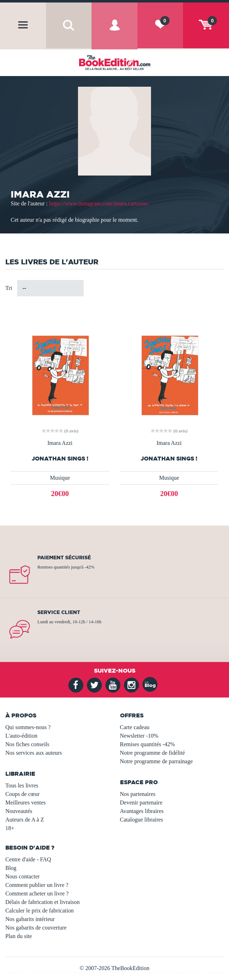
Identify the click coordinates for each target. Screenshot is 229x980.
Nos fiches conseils (27, 744)
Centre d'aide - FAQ (28, 859)
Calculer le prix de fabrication (40, 911)
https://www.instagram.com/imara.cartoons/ (99, 203)
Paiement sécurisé (64, 558)
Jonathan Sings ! (60, 459)
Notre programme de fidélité (153, 753)
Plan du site (19, 936)
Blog (11, 868)
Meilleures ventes (25, 803)
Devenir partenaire (141, 803)
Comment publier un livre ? (37, 885)
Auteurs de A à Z (25, 820)
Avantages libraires (142, 811)
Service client (59, 612)
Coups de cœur (22, 794)
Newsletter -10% (139, 736)
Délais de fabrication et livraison (43, 902)
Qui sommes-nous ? (28, 727)
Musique (60, 478)
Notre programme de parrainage (157, 761)
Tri (9, 288)
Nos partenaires (138, 794)
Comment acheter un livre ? (37, 893)
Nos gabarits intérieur (30, 919)
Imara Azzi (60, 443)
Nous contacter (22, 876)
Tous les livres (22, 785)
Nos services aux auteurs (34, 753)
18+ (10, 828)
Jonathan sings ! (169, 459)
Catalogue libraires (142, 820)
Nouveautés (19, 811)
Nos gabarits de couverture (36, 928)
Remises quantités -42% (148, 744)
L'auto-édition (21, 736)
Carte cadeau (135, 727)
